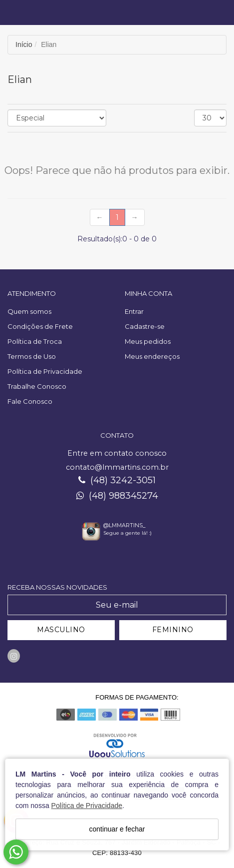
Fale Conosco (30, 401)
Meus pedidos (148, 341)
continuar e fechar (117, 829)
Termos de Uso (32, 356)
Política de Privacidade (87, 806)
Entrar (134, 311)
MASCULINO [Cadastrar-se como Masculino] (61, 630)
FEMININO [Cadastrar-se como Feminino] (173, 630)
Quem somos (29, 311)
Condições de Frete (40, 326)
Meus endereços (152, 356)
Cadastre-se (145, 326)
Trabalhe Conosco (37, 386)
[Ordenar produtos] (57, 118)
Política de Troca (35, 341)
